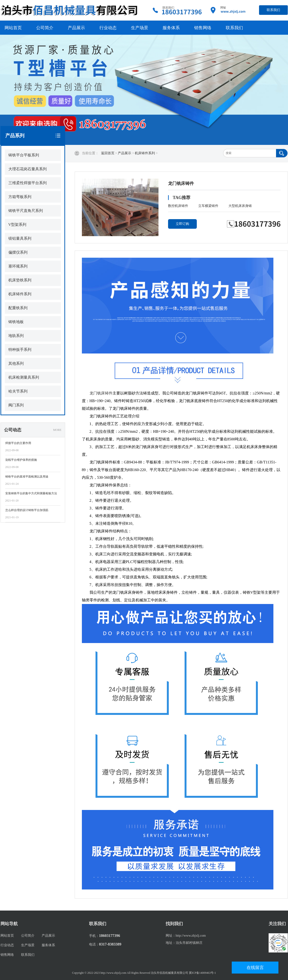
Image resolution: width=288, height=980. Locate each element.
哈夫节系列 (18, 391)
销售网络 (203, 28)
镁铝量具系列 (20, 238)
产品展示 (76, 28)
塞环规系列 (18, 266)
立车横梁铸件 (208, 206)
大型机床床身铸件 (240, 207)
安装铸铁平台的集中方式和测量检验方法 (31, 493)
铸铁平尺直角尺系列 (26, 211)
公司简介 (45, 28)
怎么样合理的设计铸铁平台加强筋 (27, 510)
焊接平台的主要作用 (18, 443)
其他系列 (16, 363)
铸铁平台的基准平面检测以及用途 (27, 477)
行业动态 (108, 28)
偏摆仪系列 (18, 252)
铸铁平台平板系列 (24, 155)
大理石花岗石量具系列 (28, 169)
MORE (57, 430)
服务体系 (171, 28)
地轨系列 (16, 336)
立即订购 (182, 224)
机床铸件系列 (145, 153)
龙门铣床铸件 (101, 393)
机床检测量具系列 (24, 377)
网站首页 (13, 28)
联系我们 (273, 10)
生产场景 (140, 28)
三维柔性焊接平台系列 (28, 183)
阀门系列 (16, 405)
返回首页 (108, 153)
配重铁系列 (18, 308)
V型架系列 (17, 225)
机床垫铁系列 (20, 280)
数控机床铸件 (178, 206)
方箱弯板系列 (20, 197)
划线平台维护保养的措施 (21, 460)
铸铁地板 (16, 322)
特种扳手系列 (20, 350)
